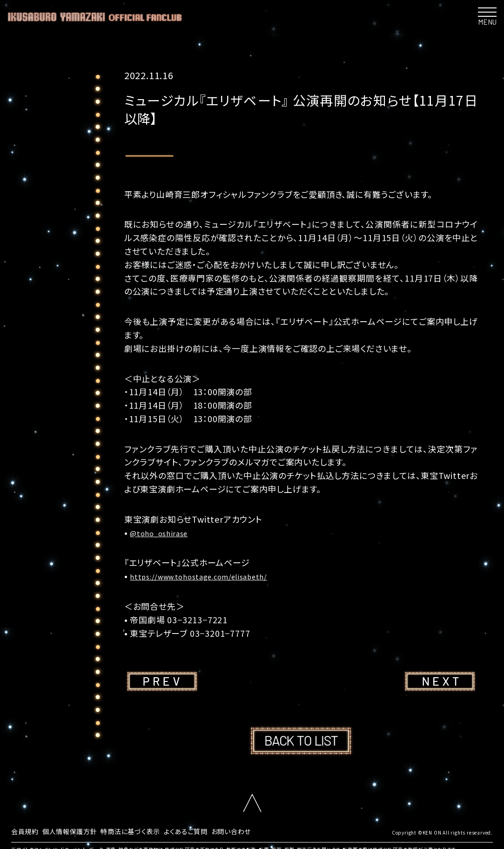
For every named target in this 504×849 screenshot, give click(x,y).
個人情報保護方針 (77, 830)
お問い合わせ (259, 830)
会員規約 (27, 830)
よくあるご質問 (208, 830)
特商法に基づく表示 (146, 830)
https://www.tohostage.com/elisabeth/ (213, 576)
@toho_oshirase (165, 532)
